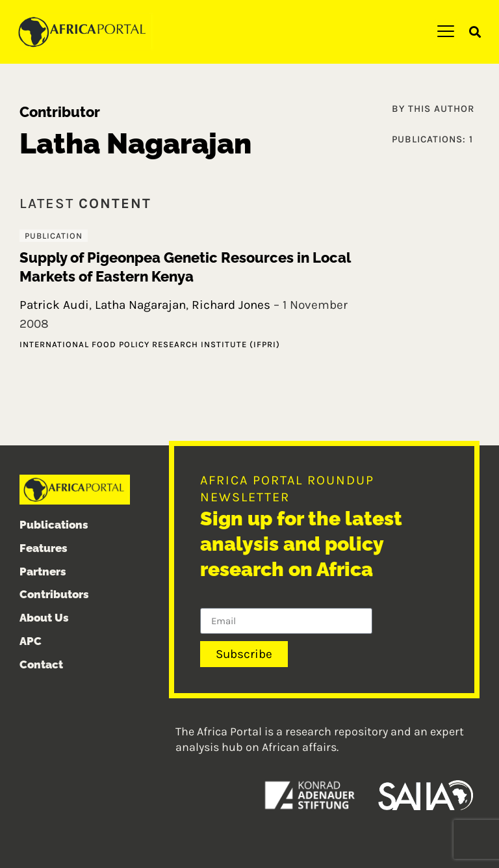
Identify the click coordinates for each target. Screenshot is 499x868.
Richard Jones (231, 305)
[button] (475, 32)
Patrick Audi (54, 305)
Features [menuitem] (44, 548)
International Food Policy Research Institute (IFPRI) (150, 344)
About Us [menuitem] (44, 618)
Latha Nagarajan (140, 305)
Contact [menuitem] (41, 664)
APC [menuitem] (31, 641)
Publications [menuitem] (54, 525)
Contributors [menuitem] (54, 594)
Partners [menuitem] (43, 572)
